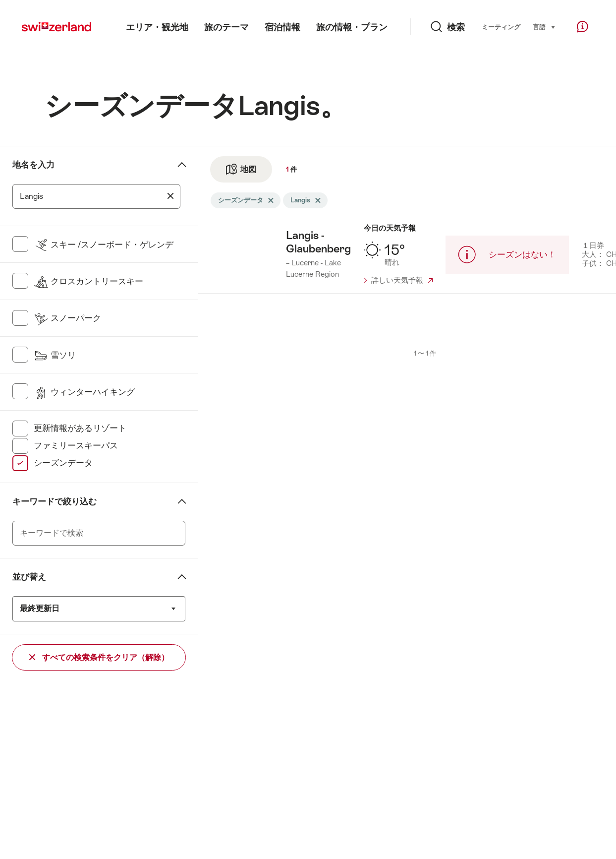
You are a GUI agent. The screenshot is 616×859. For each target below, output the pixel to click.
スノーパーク (67, 318)
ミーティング (501, 27)
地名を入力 (33, 165)
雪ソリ (55, 355)
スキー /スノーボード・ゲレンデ (104, 245)
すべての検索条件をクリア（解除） (99, 657)
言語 (544, 26)
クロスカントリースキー (88, 281)
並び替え (29, 577)
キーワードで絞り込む (55, 501)
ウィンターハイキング (84, 392)
